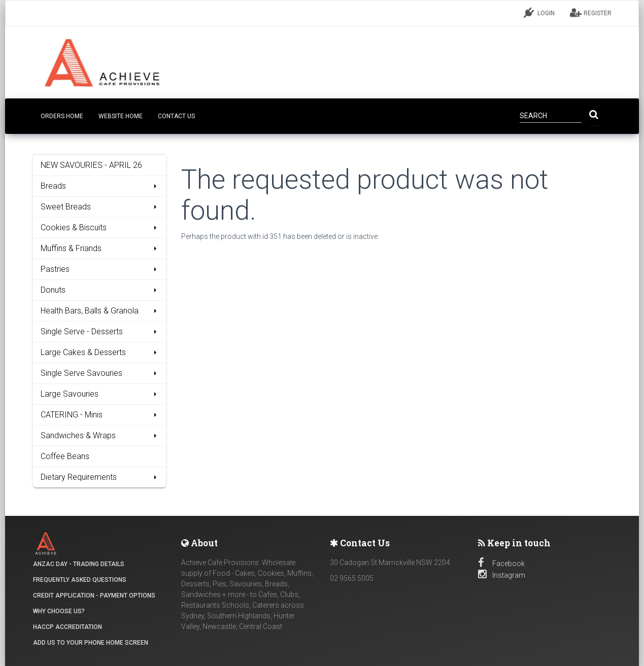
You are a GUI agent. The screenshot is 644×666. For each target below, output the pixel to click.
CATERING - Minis (100, 415)
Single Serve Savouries (100, 373)
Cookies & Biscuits (100, 227)
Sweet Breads (100, 207)
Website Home (121, 116)
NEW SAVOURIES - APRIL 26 (91, 165)
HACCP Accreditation (67, 627)
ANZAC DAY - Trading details (79, 564)
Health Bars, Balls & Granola (100, 311)
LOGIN (539, 13)
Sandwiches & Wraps (100, 435)
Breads (100, 186)
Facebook (501, 564)
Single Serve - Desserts (100, 331)
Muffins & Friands (100, 248)
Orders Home (62, 116)
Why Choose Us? (59, 611)
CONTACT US (176, 116)
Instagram (502, 575)
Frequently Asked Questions (80, 580)
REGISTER (591, 13)
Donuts (100, 290)
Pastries (100, 269)
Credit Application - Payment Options (94, 595)
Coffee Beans (65, 456)
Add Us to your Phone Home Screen (91, 643)
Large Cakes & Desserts (100, 352)
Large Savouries (100, 394)
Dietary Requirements (100, 477)
